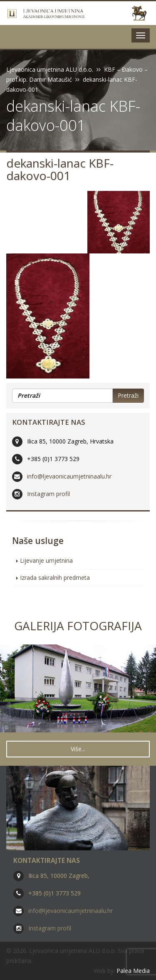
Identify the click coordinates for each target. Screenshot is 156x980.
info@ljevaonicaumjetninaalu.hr (69, 476)
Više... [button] (78, 749)
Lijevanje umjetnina (46, 560)
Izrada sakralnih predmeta (55, 578)
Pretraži (128, 395)
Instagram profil (48, 494)
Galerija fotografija (78, 626)
